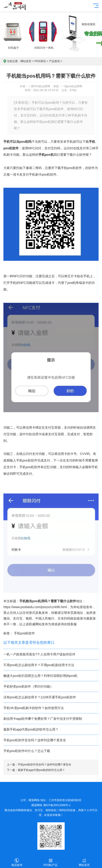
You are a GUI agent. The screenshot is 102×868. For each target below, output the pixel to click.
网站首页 (26, 61)
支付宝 (18, 618)
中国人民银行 (45, 618)
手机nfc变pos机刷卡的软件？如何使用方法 (34, 708)
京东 (61, 618)
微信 (7, 618)
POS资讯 (40, 61)
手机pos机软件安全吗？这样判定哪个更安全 (35, 740)
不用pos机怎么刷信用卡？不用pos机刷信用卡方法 (39, 665)
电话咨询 (17, 862)
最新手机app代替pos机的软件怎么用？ (31, 729)
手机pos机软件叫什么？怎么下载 (27, 751)
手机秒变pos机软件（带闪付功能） (28, 686)
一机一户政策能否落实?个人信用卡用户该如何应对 (39, 654)
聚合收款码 (11, 810)
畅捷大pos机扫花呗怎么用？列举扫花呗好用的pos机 (40, 676)
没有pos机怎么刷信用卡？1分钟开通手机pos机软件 (40, 697)
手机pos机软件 (24, 633)
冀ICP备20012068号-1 (57, 805)
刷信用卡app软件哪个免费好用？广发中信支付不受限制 (43, 719)
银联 (29, 618)
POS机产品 (51, 862)
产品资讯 (54, 61)
